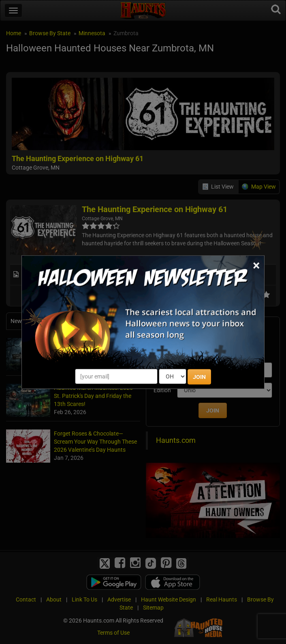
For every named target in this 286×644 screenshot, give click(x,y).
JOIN (199, 377)
